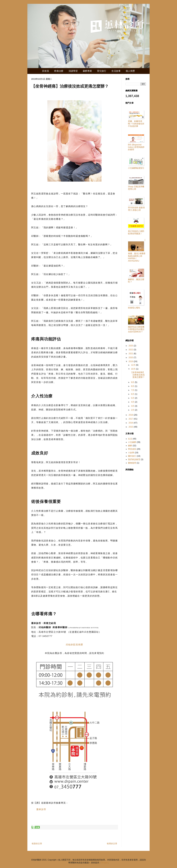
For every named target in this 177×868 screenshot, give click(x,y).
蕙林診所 (41, 809)
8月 (133, 386)
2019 (131, 361)
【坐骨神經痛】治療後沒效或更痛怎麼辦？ (138, 375)
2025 (131, 346)
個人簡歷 (130, 71)
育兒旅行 (102, 71)
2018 (131, 415)
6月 (133, 394)
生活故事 (116, 71)
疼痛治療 (59, 71)
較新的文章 (37, 844)
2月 (133, 410)
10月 (133, 369)
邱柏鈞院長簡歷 (74, 645)
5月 (133, 398)
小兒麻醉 (132, 442)
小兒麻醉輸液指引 (136, 168)
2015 (131, 427)
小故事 (131, 453)
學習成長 (132, 449)
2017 (131, 419)
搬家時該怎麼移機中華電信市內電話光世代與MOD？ (136, 329)
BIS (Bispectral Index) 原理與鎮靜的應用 (136, 147)
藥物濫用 (132, 463)
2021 (131, 354)
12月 (133, 365)
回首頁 (46, 71)
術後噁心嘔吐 (134, 308)
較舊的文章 (112, 844)
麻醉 (130, 446)
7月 (133, 390)
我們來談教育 (134, 459)
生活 (130, 439)
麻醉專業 (87, 71)
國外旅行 (132, 456)
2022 (131, 350)
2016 (131, 423)
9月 (133, 382)
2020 (131, 357)
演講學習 (73, 71)
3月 (133, 406)
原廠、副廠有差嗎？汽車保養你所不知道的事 (136, 124)
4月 (133, 402)
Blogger (105, 863)
